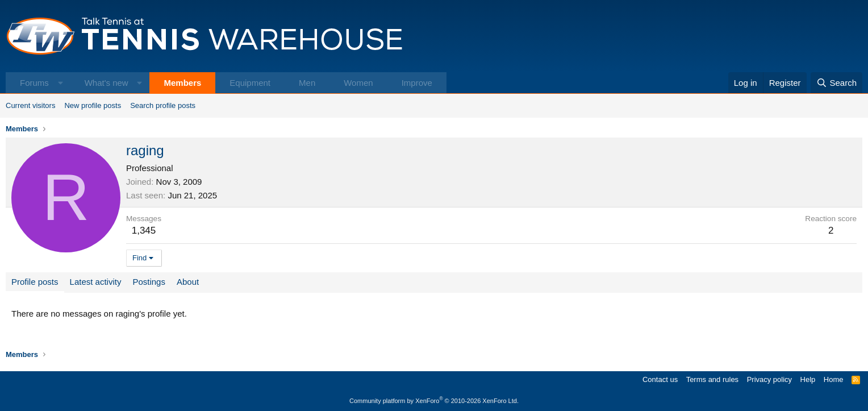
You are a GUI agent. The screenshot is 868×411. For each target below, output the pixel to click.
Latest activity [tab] (96, 282)
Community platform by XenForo (434, 401)
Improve (417, 83)
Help (808, 379)
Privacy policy (769, 379)
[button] (60, 83)
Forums (34, 83)
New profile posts (93, 105)
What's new (107, 83)
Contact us (660, 379)
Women (358, 83)
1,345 (144, 231)
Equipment (250, 83)
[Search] (836, 83)
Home (834, 379)
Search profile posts (163, 105)
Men (307, 83)
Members (182, 83)
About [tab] (188, 282)
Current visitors (30, 105)
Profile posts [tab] (35, 282)
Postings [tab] (149, 282)
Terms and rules (712, 379)
